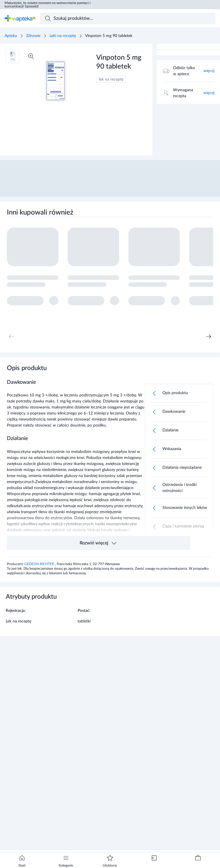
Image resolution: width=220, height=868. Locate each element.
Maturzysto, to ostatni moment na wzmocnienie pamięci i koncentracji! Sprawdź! (48, 5)
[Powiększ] (31, 56)
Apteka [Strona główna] (11, 36)
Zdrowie (33, 36)
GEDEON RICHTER (40, 564)
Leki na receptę (63, 36)
